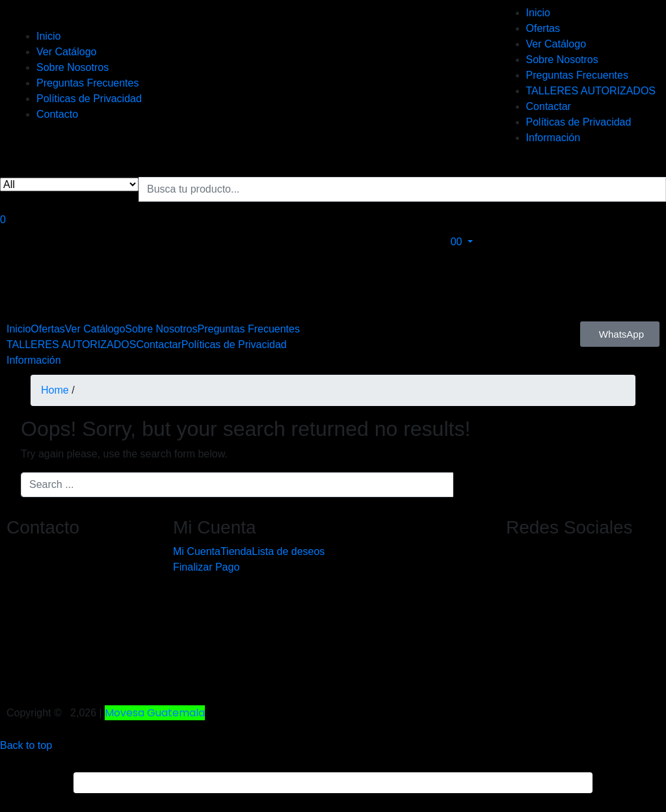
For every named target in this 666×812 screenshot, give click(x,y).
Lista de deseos (288, 551)
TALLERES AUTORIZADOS (591, 91)
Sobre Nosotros (73, 67)
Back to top (26, 745)
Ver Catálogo (67, 52)
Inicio (48, 36)
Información (553, 138)
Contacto (57, 114)
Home (55, 390)
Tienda (236, 551)
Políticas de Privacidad (89, 99)
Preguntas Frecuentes (87, 83)
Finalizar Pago (206, 567)
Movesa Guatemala (155, 713)
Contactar (549, 106)
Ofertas (543, 28)
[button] (465, 242)
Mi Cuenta (197, 551)
